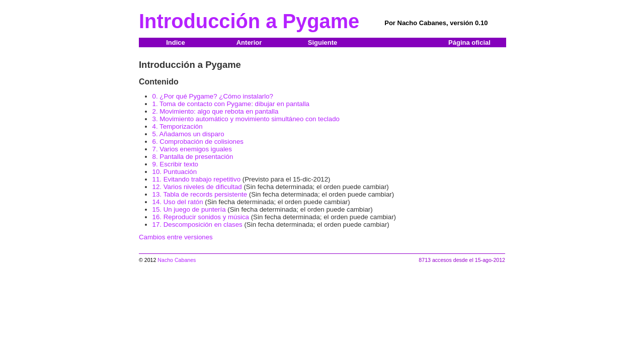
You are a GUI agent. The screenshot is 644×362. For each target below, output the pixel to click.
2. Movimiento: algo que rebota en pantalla (216, 111)
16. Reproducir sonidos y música (201, 217)
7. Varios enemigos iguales (192, 149)
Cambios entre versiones (176, 237)
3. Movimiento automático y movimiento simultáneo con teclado (246, 119)
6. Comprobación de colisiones (198, 142)
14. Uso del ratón (178, 202)
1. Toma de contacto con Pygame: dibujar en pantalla (231, 104)
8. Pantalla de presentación (193, 157)
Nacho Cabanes (177, 260)
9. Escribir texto (175, 164)
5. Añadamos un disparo (188, 134)
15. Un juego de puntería (189, 209)
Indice (176, 42)
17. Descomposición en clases (197, 224)
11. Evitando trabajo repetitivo (197, 179)
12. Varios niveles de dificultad (197, 187)
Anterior (249, 42)
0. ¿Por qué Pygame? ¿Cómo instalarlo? (213, 96)
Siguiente (323, 42)
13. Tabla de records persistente (200, 194)
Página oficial (469, 42)
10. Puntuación (175, 172)
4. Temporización (178, 126)
